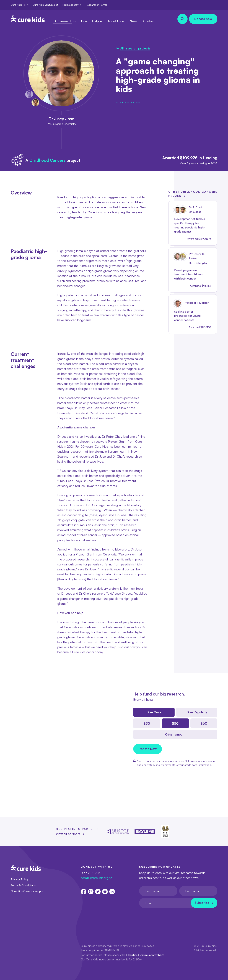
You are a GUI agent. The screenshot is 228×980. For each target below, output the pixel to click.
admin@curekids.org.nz (96, 878)
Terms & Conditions (23, 885)
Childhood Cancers (47, 160)
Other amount (175, 734)
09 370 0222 (90, 873)
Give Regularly (197, 712)
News (134, 21)
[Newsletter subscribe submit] (204, 903)
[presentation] (166, 917)
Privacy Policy (20, 879)
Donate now (203, 19)
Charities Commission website (145, 955)
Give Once (154, 712)
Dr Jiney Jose (61, 119)
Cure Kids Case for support (28, 891)
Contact (149, 21)
